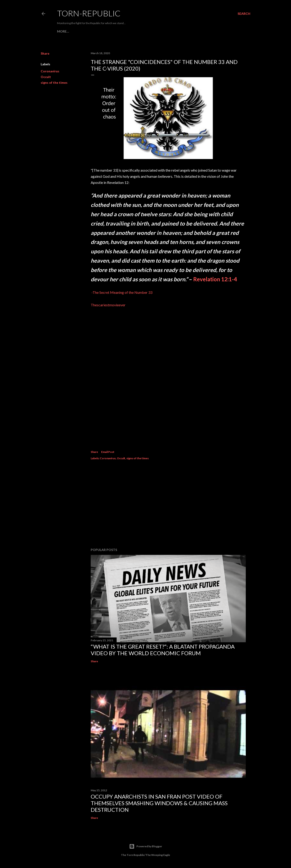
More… (204, 31)
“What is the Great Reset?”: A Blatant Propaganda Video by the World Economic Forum (163, 650)
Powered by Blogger (146, 846)
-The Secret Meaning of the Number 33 (122, 292)
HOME (62, 31)
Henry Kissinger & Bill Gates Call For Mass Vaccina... (115, 31)
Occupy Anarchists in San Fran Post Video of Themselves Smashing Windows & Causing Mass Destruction (159, 803)
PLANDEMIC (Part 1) (180, 31)
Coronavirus (50, 71)
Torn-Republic (89, 13)
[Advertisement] (168, 505)
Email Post (108, 452)
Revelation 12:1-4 (215, 279)
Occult (46, 77)
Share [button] (45, 53)
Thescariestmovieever (108, 305)
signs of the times (54, 82)
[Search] (244, 14)
